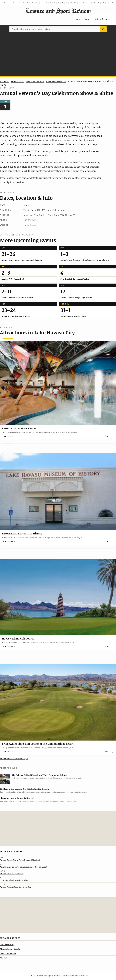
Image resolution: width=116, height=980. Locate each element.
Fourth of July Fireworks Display (14, 880)
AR (19, 3)
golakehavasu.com (33, 225)
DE (37, 3)
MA (94, 3)
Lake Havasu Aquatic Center (19, 428)
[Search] (103, 29)
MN (103, 3)
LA (80, 3)
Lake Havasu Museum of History (22, 533)
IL (59, 3)
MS (108, 3)
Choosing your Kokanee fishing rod (17, 798)
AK (10, 3)
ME (84, 3)
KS (71, 3)
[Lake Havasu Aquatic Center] (58, 382)
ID (55, 3)
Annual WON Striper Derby (12, 874)
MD (89, 3)
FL (42, 3)
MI (99, 3)
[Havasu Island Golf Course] (58, 592)
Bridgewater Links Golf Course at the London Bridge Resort (38, 744)
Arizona (4, 81)
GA (46, 3)
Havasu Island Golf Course (18, 639)
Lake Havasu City (56, 81)
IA (67, 3)
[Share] (109, 436)
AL (5, 3)
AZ (14, 3)
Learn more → (9, 436)
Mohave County (35, 81)
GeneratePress (80, 976)
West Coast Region (8, 953)
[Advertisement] (58, 54)
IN (63, 3)
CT (33, 3)
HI (51, 3)
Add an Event (83, 19)
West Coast (17, 81)
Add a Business (103, 19)
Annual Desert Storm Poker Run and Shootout (20, 860)
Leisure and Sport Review (58, 11)
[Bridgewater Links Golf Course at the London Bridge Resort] (58, 697)
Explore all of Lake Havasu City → (14, 758)
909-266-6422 (30, 220)
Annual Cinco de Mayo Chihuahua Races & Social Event (24, 867)
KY (75, 3)
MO (113, 3)
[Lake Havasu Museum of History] (58, 487)
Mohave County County (10, 949)
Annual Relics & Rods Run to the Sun (16, 887)
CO (28, 3)
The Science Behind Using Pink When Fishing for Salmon (40, 775)
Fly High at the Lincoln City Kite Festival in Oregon (24, 789)
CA (23, 3)
